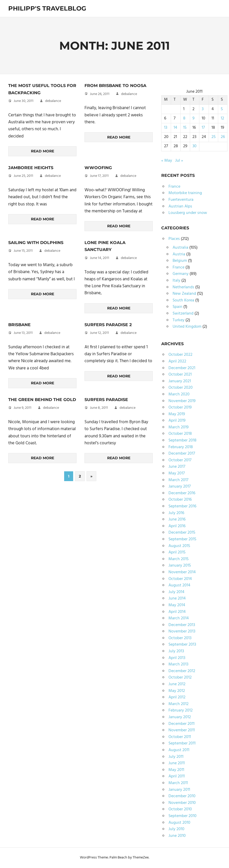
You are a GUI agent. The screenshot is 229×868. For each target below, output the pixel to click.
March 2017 (178, 480)
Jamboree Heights (31, 168)
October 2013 (180, 638)
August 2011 (179, 750)
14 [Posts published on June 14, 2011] (175, 128)
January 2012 (180, 717)
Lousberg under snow (188, 213)
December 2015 (182, 533)
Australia (180, 248)
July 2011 (176, 757)
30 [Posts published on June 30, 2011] (194, 146)
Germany (181, 274)
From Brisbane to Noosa (115, 86)
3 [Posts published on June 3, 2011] (203, 109)
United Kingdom (187, 327)
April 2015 (177, 552)
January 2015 (180, 566)
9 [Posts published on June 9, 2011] (193, 118)
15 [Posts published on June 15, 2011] (185, 128)
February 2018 (181, 447)
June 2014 (177, 598)
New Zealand (184, 294)
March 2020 (179, 394)
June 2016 (177, 519)
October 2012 (180, 678)
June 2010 (177, 836)
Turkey (179, 320)
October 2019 (180, 407)
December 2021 (182, 368)
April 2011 (177, 776)
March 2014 (179, 618)
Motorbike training (185, 193)
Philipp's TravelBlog (47, 8)
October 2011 (180, 737)
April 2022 (177, 361)
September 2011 (182, 743)
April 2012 (177, 697)
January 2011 (179, 790)
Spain (177, 307)
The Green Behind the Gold (42, 400)
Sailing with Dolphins (36, 243)
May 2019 (177, 414)
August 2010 (179, 823)
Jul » (179, 161)
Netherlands (183, 287)
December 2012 (182, 671)
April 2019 (177, 421)
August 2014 (179, 585)
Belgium (180, 261)
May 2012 (177, 691)
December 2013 (182, 625)
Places (174, 239)
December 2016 (182, 493)
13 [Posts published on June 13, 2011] (166, 128)
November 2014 (182, 572)
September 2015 (182, 539)
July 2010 (176, 829)
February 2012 (181, 710)
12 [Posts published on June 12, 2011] (222, 118)
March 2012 (179, 704)
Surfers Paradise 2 (108, 325)
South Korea (183, 300)
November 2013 (182, 631)
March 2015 (179, 559)
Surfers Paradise (106, 400)
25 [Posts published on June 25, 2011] (214, 137)
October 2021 (180, 375)
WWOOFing (98, 168)
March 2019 (179, 427)
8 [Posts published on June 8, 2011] (184, 118)
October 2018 (180, 434)
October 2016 (180, 500)
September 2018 (183, 440)
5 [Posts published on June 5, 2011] (222, 109)
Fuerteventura (181, 200)
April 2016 (177, 526)
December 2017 (182, 454)
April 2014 (177, 612)
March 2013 (178, 664)
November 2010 (182, 803)
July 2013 (176, 651)
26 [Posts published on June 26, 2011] (223, 137)
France (174, 187)
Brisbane (19, 325)
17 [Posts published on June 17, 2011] (203, 128)
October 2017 (180, 460)
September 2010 (183, 816)
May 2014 (177, 605)
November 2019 (182, 401)
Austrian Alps (180, 206)
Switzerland (183, 314)
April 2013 (177, 658)
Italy (176, 281)
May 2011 (176, 770)
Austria (179, 254)
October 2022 (180, 355)
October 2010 (180, 809)
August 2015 (179, 546)
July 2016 (176, 513)
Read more (43, 151)
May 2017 (177, 473)
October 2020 (181, 388)
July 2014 (176, 592)
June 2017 (177, 467)
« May (167, 161)
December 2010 (182, 796)
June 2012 (177, 684)
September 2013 (182, 645)
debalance (53, 101)
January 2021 (180, 381)
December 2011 (181, 724)
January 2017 (180, 487)
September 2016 (182, 506)
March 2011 (178, 783)
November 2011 (182, 730)
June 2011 (177, 763)
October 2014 (180, 579)
